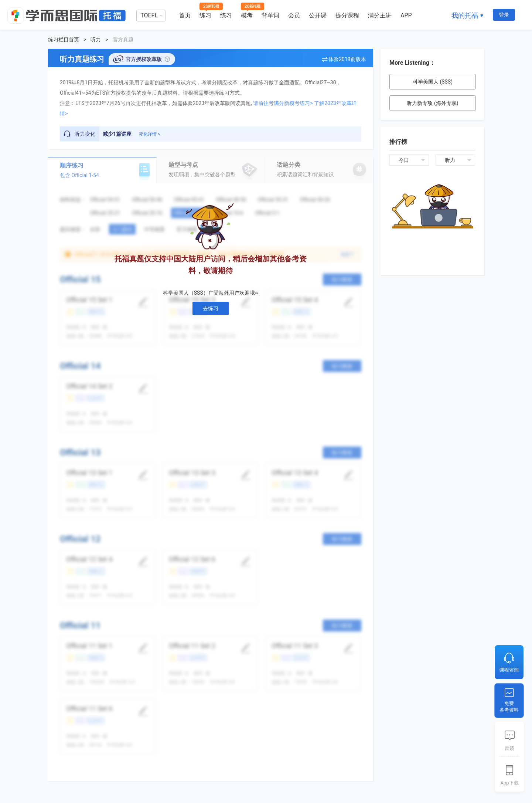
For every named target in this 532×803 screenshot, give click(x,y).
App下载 (509, 783)
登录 (504, 15)
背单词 (270, 15)
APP (406, 15)
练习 (205, 15)
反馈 (509, 748)
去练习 (211, 308)
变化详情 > (149, 134)
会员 (294, 15)
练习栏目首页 (64, 40)
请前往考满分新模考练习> (283, 103)
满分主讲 (380, 15)
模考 (247, 15)
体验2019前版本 (347, 59)
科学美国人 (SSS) (433, 82)
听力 (96, 40)
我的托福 (465, 15)
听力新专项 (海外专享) (432, 103)
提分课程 (347, 15)
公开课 (318, 15)
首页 (185, 15)
